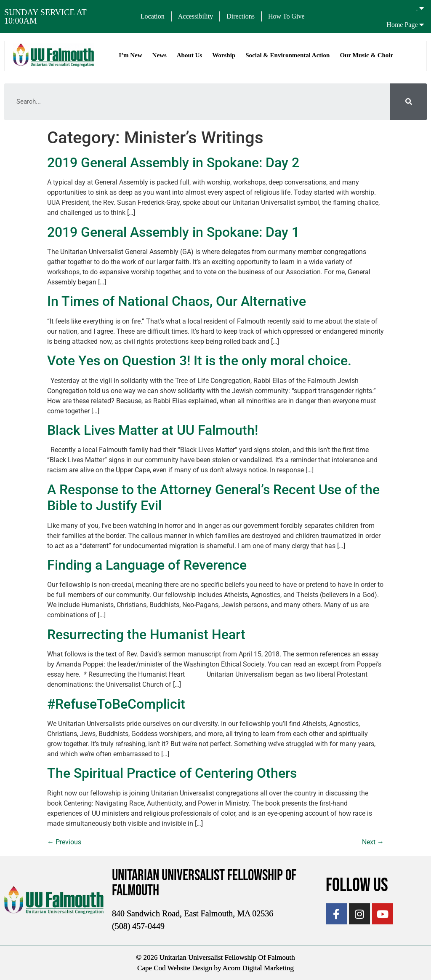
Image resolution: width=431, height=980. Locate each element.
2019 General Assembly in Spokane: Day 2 (173, 163)
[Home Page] (422, 24)
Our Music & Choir (366, 55)
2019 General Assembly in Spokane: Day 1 (173, 232)
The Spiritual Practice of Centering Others (172, 773)
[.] (422, 8)
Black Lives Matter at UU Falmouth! (153, 430)
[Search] (408, 102)
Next (373, 842)
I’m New (130, 55)
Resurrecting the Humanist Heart (146, 635)
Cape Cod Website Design (175, 968)
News (159, 55)
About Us (189, 55)
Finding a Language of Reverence (147, 565)
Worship (224, 55)
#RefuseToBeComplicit (116, 704)
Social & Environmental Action (287, 55)
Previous (64, 842)
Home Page (402, 25)
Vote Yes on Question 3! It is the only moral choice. (199, 361)
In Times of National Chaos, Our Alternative (177, 301)
